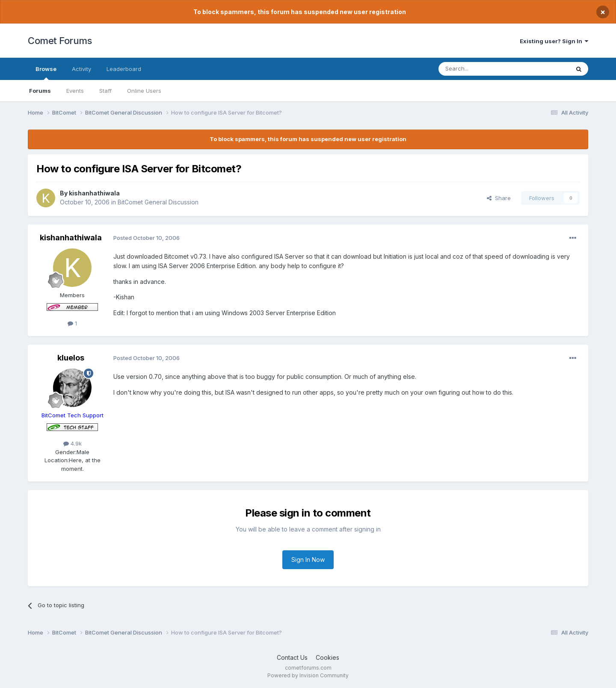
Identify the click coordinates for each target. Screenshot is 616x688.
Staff (105, 91)
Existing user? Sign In (554, 41)
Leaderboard (124, 69)
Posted (147, 238)
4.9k (73, 443)
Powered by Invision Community (308, 675)
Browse (46, 73)
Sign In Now (308, 560)
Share (499, 198)
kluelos (71, 358)
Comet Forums (60, 41)
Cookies (327, 657)
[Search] (482, 69)
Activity (81, 69)
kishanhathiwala (94, 193)
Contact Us (292, 657)
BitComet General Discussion (158, 202)
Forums (40, 91)
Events (75, 91)
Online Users (144, 91)
